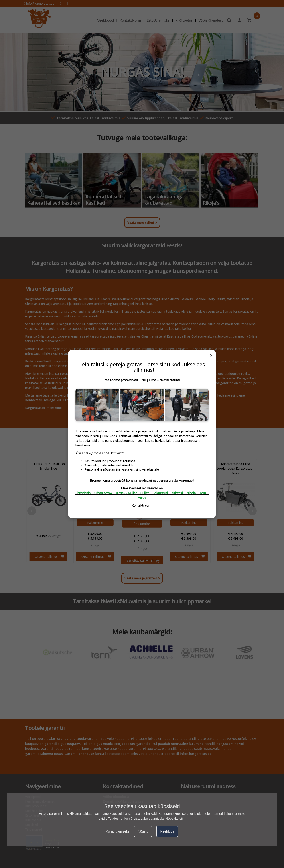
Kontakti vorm (142, 505)
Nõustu (143, 831)
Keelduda (167, 831)
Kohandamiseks (118, 831)
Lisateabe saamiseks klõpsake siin (159, 818)
